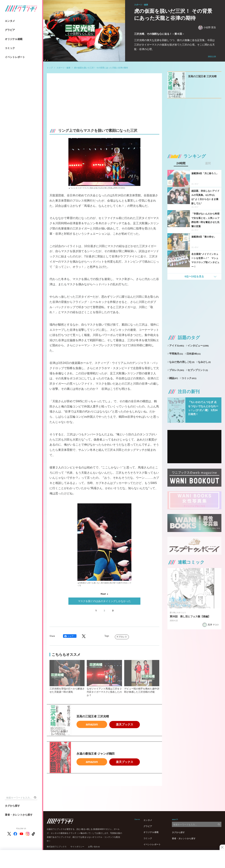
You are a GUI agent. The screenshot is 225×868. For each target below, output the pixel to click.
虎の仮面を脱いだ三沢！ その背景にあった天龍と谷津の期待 (101, 68)
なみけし (204, 362)
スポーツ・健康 (63, 68)
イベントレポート (15, 57)
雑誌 (174, 378)
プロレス (123, 637)
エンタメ (10, 21)
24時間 (181, 163)
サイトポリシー (77, 847)
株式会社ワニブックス (57, 847)
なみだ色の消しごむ (182, 362)
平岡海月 (176, 354)
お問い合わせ (94, 847)
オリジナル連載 (14, 39)
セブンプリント (198, 370)
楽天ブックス (125, 724)
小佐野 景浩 (207, 28)
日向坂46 (193, 354)
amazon (92, 724)
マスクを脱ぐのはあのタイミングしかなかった (104, 601)
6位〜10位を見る (194, 276)
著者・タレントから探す (19, 815)
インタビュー (198, 346)
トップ (50, 68)
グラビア (10, 30)
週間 (208, 163)
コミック (10, 48)
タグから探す (12, 806)
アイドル (177, 346)
